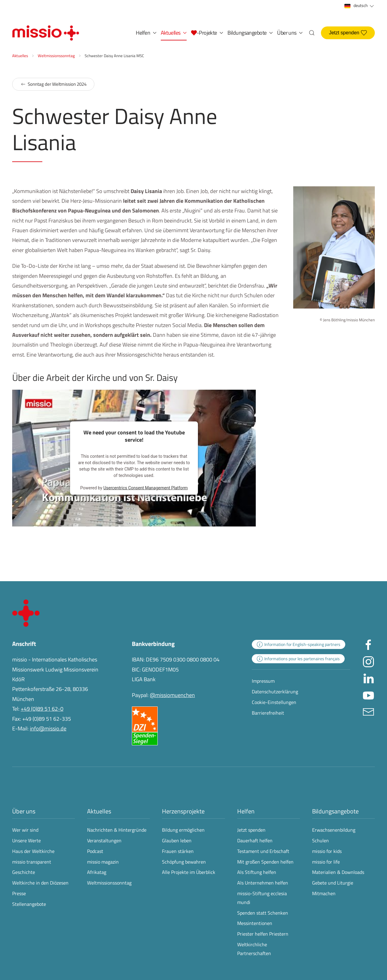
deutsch (360, 6)
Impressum (263, 681)
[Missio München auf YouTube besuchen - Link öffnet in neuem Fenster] (368, 695)
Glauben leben (177, 840)
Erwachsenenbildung (334, 830)
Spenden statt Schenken (263, 913)
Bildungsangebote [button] (250, 33)
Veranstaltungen (104, 840)
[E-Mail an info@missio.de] (368, 711)
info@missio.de (48, 728)
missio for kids (327, 851)
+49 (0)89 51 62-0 (42, 709)
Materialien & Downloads (338, 872)
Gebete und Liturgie (333, 883)
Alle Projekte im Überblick (189, 872)
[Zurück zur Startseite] (46, 33)
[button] (207, 33)
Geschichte (24, 872)
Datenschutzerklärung (275, 692)
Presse (19, 893)
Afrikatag (97, 872)
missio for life (326, 862)
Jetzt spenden (348, 33)
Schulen (320, 840)
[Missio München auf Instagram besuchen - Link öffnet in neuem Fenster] (368, 661)
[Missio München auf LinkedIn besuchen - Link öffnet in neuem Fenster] (368, 678)
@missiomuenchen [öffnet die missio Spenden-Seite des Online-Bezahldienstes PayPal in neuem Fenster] (172, 695)
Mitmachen (324, 893)
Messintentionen (255, 923)
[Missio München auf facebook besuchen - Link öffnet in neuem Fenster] (368, 645)
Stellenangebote (29, 904)
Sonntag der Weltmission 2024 (53, 84)
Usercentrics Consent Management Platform (145, 488)
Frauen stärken (178, 851)
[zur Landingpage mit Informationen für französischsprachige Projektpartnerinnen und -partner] (298, 659)
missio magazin (103, 862)
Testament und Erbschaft (263, 851)
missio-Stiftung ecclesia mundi (262, 898)
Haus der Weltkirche (33, 851)
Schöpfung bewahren (184, 862)
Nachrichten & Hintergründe (117, 830)
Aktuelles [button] (174, 33)
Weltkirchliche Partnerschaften (254, 949)
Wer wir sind (25, 830)
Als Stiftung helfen (257, 872)
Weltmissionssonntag (109, 883)
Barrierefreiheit (268, 713)
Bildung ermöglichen (183, 830)
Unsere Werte (26, 840)
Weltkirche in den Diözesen (40, 883)
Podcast (95, 851)
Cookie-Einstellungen (274, 702)
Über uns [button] (290, 33)
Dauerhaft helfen (255, 840)
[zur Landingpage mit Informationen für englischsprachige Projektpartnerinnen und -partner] (299, 644)
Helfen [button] (146, 33)
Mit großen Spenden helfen (265, 862)
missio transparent (32, 862)
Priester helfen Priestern (263, 934)
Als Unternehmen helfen (263, 883)
